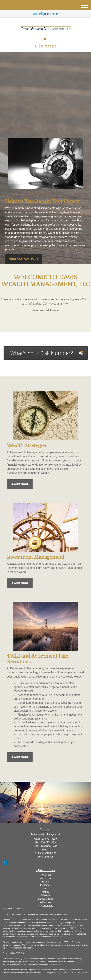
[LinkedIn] (45, 39)
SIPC (20, 961)
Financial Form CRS (15, 909)
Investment (45, 878)
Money (45, 892)
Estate (46, 882)
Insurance (45, 885)
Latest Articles (45, 899)
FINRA (13, 961)
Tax (46, 888)
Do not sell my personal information (17, 948)
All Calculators (45, 906)
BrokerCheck (62, 914)
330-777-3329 (45, 47)
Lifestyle (45, 895)
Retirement (45, 875)
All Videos (45, 902)
